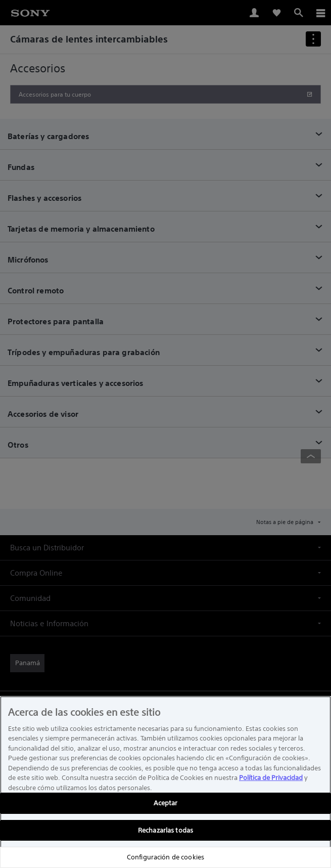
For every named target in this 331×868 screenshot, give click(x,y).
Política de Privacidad (271, 778)
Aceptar (166, 803)
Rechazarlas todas (165, 830)
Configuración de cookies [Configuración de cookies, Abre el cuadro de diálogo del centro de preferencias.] (165, 857)
